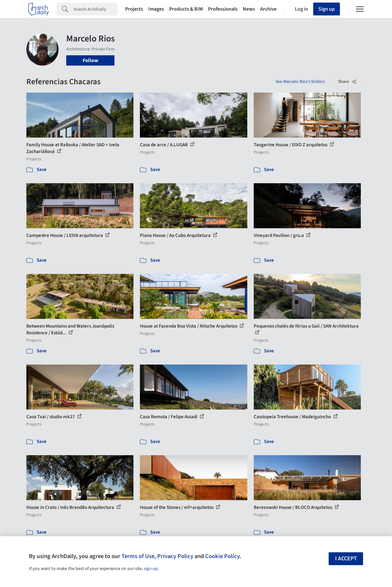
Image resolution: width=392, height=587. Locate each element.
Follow (90, 60)
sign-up (151, 569)
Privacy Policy (175, 556)
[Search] (95, 9)
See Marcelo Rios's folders (300, 82)
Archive (268, 9)
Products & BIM (186, 9)
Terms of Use (138, 556)
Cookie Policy (222, 556)
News (249, 9)
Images (156, 9)
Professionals (223, 9)
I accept (346, 559)
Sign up (327, 9)
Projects (134, 9)
